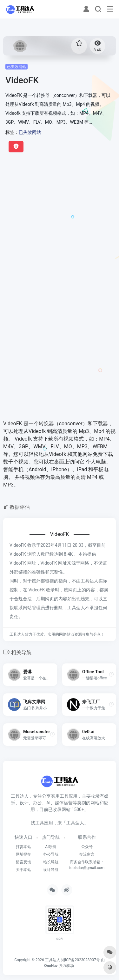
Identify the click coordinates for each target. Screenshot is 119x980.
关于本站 (23, 870)
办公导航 (51, 854)
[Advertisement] (60, 223)
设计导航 (51, 870)
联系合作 (87, 837)
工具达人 (53, 960)
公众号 (87, 847)
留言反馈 (23, 862)
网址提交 (23, 854)
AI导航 (51, 847)
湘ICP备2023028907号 (81, 960)
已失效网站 (17, 67)
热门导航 (51, 837)
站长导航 (51, 862)
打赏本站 (23, 847)
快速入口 (23, 837)
